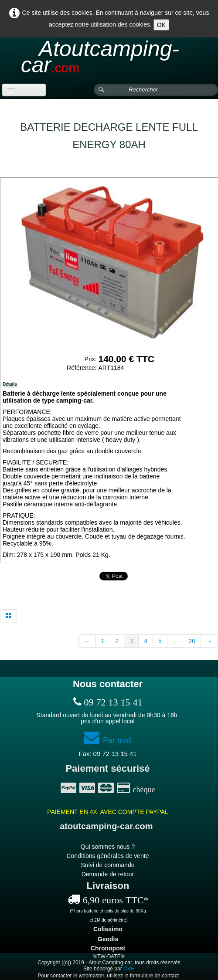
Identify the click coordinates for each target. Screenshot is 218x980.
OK (161, 25)
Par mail (108, 740)
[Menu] (24, 90)
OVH (129, 969)
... (175, 641)
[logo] (109, 61)
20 (192, 641)
